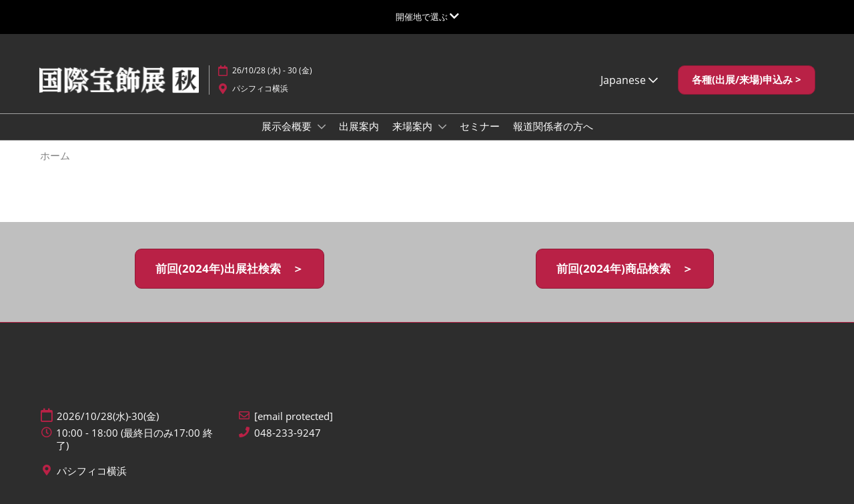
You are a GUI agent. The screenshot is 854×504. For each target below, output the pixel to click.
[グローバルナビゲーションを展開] (427, 17)
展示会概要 (288, 126)
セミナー (480, 126)
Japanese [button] (629, 80)
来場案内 (414, 126)
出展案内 (359, 126)
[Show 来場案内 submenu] (442, 127)
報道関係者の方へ (553, 126)
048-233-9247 (288, 433)
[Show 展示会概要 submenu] (322, 127)
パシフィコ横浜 (260, 88)
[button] (747, 80)
